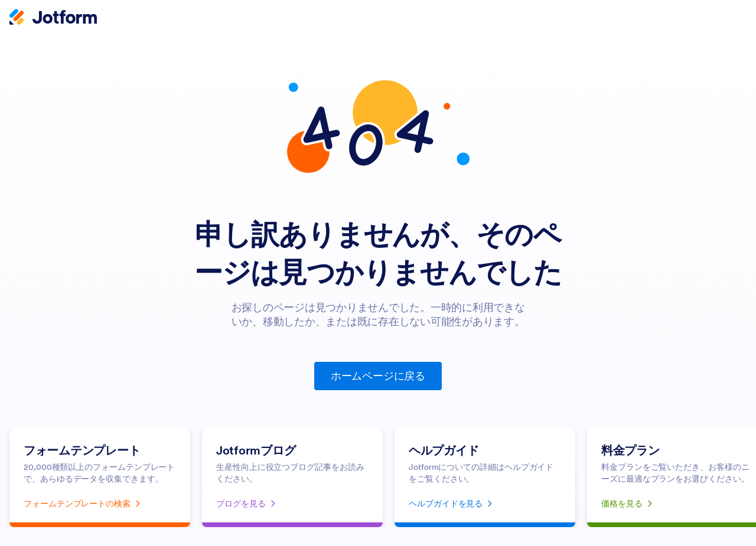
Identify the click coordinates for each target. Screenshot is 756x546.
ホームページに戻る (378, 376)
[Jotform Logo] (53, 18)
